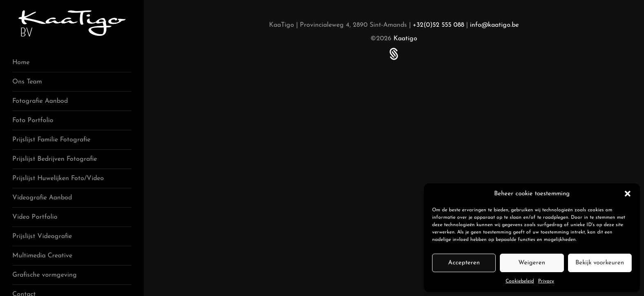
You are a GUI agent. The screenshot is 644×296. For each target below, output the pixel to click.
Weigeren (532, 263)
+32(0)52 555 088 (438, 25)
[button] (628, 194)
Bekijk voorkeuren (600, 263)
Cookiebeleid (520, 281)
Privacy (546, 281)
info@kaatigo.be (494, 25)
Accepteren (464, 263)
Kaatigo (405, 39)
